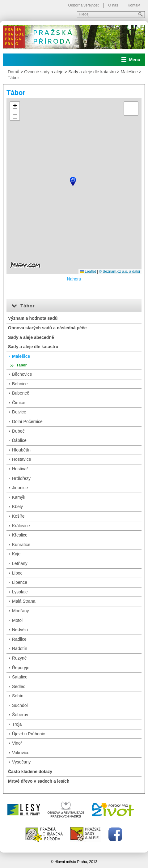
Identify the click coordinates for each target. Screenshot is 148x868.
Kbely (17, 507)
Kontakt (134, 5)
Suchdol (20, 705)
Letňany (20, 563)
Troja (17, 724)
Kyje (16, 554)
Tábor (13, 78)
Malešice (129, 72)
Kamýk (19, 497)
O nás (113, 5)
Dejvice (19, 412)
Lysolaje (20, 592)
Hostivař (20, 469)
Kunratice (21, 545)
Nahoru (74, 279)
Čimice (19, 403)
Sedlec (19, 686)
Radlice (19, 639)
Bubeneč (21, 393)
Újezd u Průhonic (29, 734)
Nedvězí (20, 630)
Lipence (20, 582)
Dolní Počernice (27, 421)
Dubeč (18, 431)
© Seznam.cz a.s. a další (119, 272)
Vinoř (17, 743)
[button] (73, 182)
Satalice (20, 677)
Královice (21, 526)
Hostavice (21, 459)
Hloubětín (21, 450)
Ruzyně (19, 658)
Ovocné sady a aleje (44, 72)
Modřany (20, 611)
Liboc (17, 573)
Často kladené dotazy (30, 772)
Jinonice (20, 488)
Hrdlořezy (21, 478)
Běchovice (22, 374)
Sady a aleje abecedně (31, 337)
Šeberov (20, 715)
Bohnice (20, 384)
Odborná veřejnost (84, 5)
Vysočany (21, 762)
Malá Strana (24, 601)
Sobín (18, 696)
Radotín (20, 648)
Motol (17, 620)
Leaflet (88, 272)
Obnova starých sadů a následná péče (47, 328)
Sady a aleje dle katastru (92, 72)
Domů (13, 72)
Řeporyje (21, 668)
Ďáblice (19, 440)
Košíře (18, 516)
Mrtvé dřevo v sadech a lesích (39, 781)
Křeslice (20, 535)
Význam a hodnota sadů (33, 318)
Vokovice (21, 753)
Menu (135, 60)
